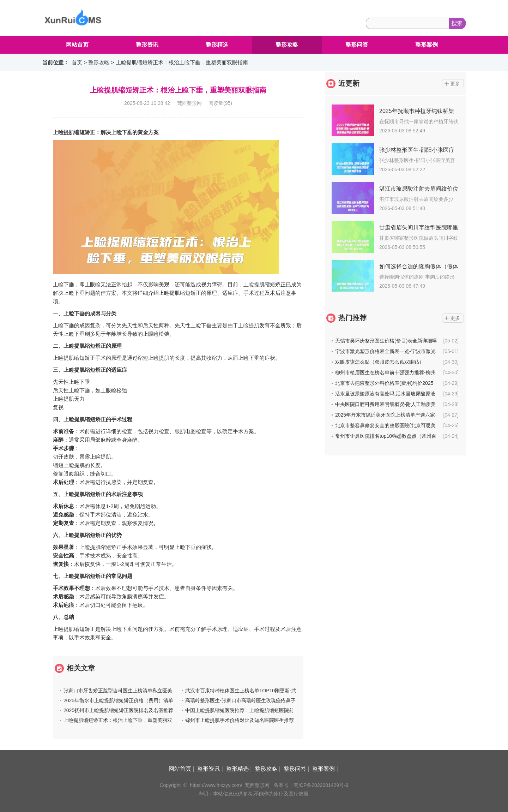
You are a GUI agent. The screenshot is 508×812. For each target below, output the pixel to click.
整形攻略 (287, 45)
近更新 (349, 83)
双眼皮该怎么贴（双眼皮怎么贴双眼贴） (380, 362)
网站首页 (77, 45)
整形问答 (357, 45)
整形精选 (217, 45)
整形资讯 (147, 45)
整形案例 (427, 45)
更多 (455, 84)
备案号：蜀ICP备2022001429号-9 (311, 785)
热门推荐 (352, 318)
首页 (77, 62)
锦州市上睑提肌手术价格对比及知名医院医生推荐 (240, 720)
